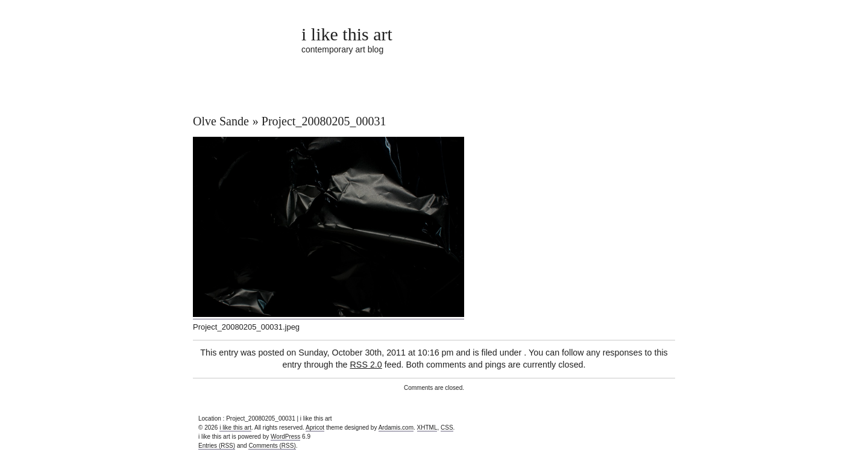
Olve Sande (221, 121)
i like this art (347, 34)
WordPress (285, 437)
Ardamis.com (396, 428)
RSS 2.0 (366, 365)
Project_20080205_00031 (324, 121)
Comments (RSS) (272, 446)
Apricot (315, 428)
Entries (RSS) (217, 446)
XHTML (427, 428)
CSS (447, 428)
